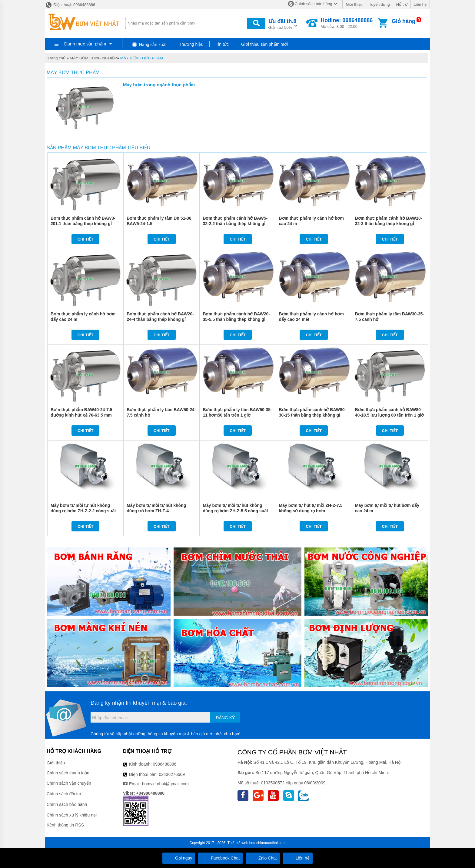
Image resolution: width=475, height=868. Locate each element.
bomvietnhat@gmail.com (165, 784)
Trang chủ (56, 58)
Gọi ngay (179, 858)
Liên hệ (420, 4)
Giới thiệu (354, 4)
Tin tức (222, 44)
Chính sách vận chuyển (69, 783)
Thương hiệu (191, 44)
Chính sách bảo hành (67, 804)
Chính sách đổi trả (64, 794)
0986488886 (165, 764)
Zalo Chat (263, 858)
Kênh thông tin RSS (65, 825)
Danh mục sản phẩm (85, 44)
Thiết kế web (238, 843)
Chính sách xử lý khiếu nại (72, 815)
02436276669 (172, 774)
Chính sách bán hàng (314, 4)
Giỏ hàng (404, 21)
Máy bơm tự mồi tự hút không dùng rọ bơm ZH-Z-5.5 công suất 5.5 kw (235, 511)
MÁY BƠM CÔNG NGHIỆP (93, 58)
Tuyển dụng (379, 4)
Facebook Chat (220, 858)
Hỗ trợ (402, 4)
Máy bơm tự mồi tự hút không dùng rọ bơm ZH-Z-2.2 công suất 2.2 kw (83, 511)
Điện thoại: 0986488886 (70, 5)
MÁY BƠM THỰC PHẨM (142, 58)
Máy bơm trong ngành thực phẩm (159, 85)
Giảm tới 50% (282, 23)
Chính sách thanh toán (68, 773)
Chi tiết (86, 239)
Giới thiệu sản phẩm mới (264, 44)
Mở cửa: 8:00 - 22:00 (347, 23)
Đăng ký (225, 718)
